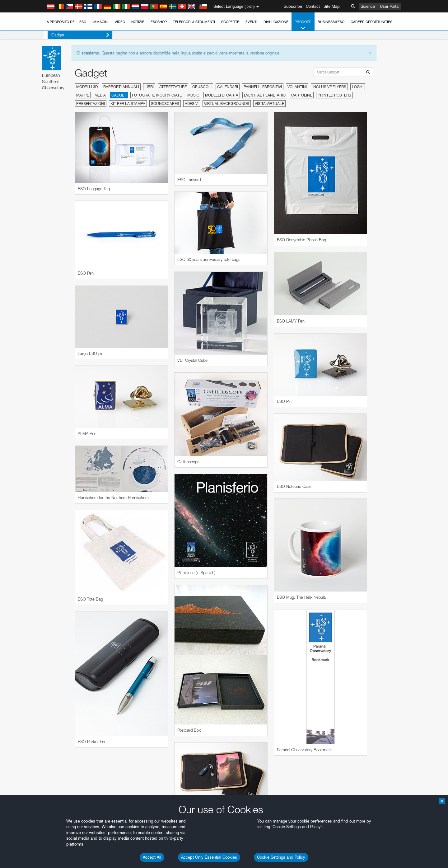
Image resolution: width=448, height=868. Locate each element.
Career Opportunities (371, 22)
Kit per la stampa (128, 104)
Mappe (83, 95)
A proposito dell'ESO (66, 22)
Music (193, 95)
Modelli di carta (222, 95)
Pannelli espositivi (263, 87)
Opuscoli (202, 87)
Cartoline (302, 95)
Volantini (297, 87)
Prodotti (303, 25)
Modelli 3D (87, 87)
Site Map (332, 6)
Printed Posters (334, 95)
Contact (313, 6)
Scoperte (230, 22)
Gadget (76, 35)
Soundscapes (165, 104)
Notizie (138, 22)
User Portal (390, 6)
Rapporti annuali (121, 87)
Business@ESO (331, 22)
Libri (149, 87)
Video (120, 22)
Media (100, 95)
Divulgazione (276, 22)
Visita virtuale (269, 104)
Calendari (228, 87)
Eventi (251, 22)
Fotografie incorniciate (157, 95)
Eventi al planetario (265, 95)
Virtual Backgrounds (227, 104)
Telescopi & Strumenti (194, 22)
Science (368, 6)
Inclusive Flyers (329, 87)
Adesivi (192, 104)
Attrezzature (173, 87)
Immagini (100, 22)
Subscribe (293, 6)
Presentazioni (91, 104)
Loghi (358, 87)
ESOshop (159, 22)
